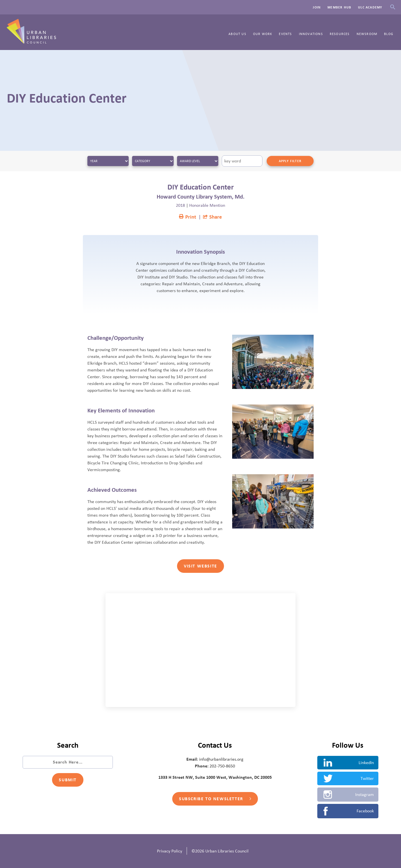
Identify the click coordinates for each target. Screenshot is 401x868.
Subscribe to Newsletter (215, 799)
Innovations (311, 34)
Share (213, 217)
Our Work (263, 34)
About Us (237, 34)
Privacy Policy (170, 851)
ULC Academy (370, 7)
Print (188, 217)
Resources (340, 34)
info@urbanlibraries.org (221, 759)
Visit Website (200, 566)
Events (285, 34)
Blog (389, 34)
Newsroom (367, 34)
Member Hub (339, 7)
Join (317, 7)
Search (393, 7)
